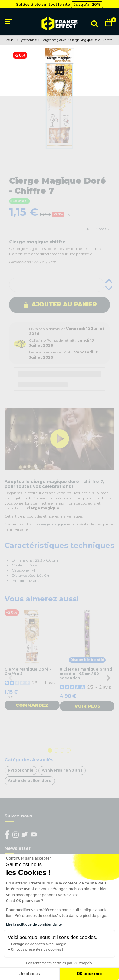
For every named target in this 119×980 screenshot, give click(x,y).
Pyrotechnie (21, 770)
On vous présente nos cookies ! (37, 949)
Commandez (32, 705)
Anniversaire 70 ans (62, 770)
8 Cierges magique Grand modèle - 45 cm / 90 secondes (86, 674)
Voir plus (87, 706)
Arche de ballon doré (30, 781)
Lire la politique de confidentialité (34, 924)
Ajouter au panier (60, 304)
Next (108, 678)
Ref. (90, 229)
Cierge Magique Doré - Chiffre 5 (28, 671)
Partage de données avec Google (39, 944)
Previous (11, 678)
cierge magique (53, 524)
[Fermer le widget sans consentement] (28, 858)
